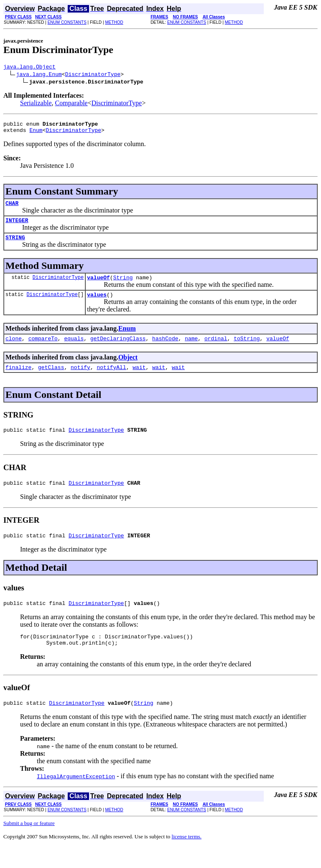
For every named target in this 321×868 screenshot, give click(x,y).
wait (139, 380)
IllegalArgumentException (76, 797)
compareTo (43, 349)
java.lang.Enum (39, 75)
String (123, 286)
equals (74, 349)
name (191, 349)
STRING (15, 245)
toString (247, 349)
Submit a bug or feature (29, 844)
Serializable (36, 104)
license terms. (187, 858)
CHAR (12, 208)
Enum (36, 134)
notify (80, 380)
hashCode (165, 349)
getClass (51, 380)
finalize (18, 380)
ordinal (216, 349)
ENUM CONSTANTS (67, 22)
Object (128, 368)
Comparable (71, 104)
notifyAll (111, 380)
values (97, 304)
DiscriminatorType (93, 75)
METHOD (114, 22)
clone (14, 349)
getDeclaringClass (118, 349)
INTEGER (17, 226)
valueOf (98, 286)
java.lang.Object (29, 68)
